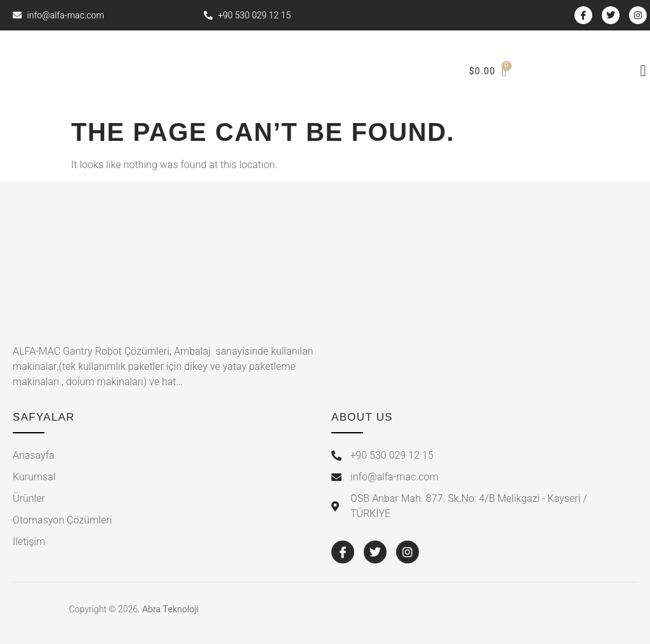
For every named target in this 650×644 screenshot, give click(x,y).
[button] (643, 71)
